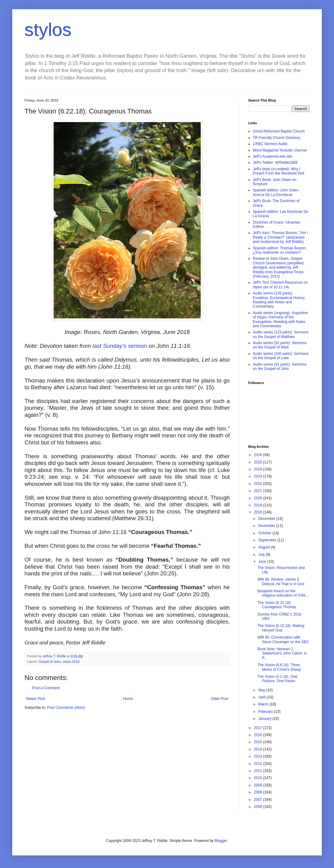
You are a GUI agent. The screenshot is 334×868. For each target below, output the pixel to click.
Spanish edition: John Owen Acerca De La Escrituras (276, 192)
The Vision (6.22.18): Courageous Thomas (277, 605)
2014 (259, 749)
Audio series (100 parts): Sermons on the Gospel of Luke (281, 356)
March (264, 704)
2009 (259, 785)
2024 (259, 469)
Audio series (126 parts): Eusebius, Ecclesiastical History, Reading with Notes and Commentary (279, 300)
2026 (259, 455)
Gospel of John (50, 662)
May (262, 690)
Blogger (221, 841)
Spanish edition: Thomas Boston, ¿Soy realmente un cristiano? (280, 250)
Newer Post (36, 699)
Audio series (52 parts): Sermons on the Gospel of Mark (280, 345)
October (265, 533)
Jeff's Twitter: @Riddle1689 (275, 163)
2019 (259, 505)
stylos (48, 30)
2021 (259, 491)
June (263, 562)
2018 (259, 512)
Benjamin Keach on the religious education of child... (283, 593)
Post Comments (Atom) (66, 708)
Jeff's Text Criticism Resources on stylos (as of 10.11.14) (280, 285)
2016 (259, 735)
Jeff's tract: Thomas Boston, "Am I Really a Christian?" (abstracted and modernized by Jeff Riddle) (280, 237)
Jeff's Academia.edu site (273, 156)
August (265, 547)
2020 (259, 498)
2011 (259, 771)
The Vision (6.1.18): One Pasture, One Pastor (277, 679)
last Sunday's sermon (120, 346)
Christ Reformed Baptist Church (279, 131)
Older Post (220, 699)
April (262, 697)
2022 (259, 484)
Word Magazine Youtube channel (280, 150)
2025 (259, 462)
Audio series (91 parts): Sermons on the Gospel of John (280, 367)
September (268, 540)
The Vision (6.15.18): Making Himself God (281, 628)
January (265, 719)
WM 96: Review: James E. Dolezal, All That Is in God (281, 582)
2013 (259, 756)
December (267, 519)
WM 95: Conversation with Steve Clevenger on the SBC (283, 639)
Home (128, 699)
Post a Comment (46, 688)
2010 (259, 778)
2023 (259, 476)
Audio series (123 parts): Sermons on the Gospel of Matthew (281, 334)
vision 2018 (71, 662)
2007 (259, 800)
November (267, 526)
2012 (259, 764)
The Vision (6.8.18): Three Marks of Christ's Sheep (279, 667)
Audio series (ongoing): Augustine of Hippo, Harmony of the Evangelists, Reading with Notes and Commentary (280, 319)
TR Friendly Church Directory (277, 138)
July (262, 555)
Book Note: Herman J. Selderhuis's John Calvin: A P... (282, 653)
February (266, 712)
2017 (259, 728)
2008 (259, 792)
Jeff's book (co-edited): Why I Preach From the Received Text (279, 171)
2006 (259, 807)
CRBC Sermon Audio (270, 144)
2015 (259, 742)
